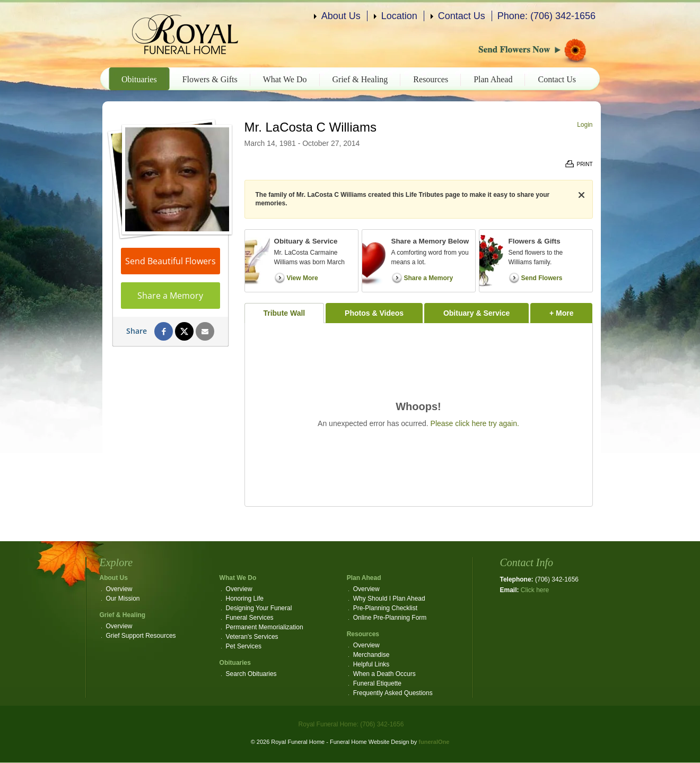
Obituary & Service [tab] (476, 313)
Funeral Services (250, 618)
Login (585, 125)
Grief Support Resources (141, 636)
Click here (535, 590)
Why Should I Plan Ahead (389, 599)
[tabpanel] (419, 415)
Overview (119, 589)
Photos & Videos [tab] (374, 313)
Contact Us (462, 16)
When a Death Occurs (384, 674)
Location (399, 16)
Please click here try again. (475, 423)
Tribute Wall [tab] (284, 313)
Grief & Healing (360, 79)
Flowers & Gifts (210, 79)
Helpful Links (371, 664)
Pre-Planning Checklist (385, 608)
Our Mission (123, 599)
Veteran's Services (252, 637)
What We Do (285, 79)
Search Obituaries (251, 674)
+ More (571, 310)
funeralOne (434, 742)
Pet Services (244, 646)
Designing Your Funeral (259, 608)
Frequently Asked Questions (393, 693)
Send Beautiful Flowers (170, 261)
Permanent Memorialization (265, 627)
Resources (431, 79)
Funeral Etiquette (377, 683)
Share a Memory (170, 296)
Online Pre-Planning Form (390, 618)
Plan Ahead (493, 79)
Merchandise (371, 655)
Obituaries (139, 79)
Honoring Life (245, 599)
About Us (341, 16)
